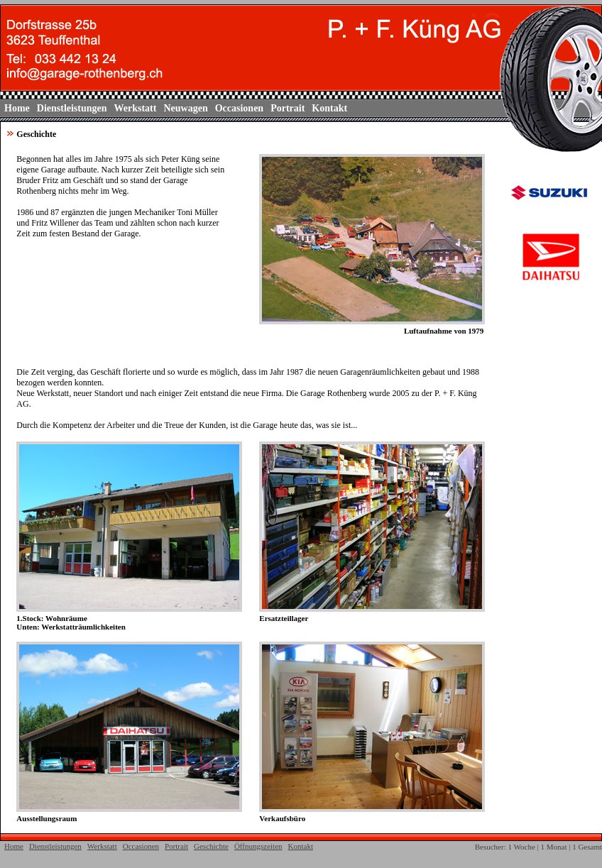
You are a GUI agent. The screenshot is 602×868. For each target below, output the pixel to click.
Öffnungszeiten (258, 846)
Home (17, 108)
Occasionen (239, 108)
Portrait (288, 108)
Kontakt (329, 108)
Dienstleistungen (72, 108)
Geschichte (211, 846)
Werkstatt (136, 108)
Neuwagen (185, 108)
